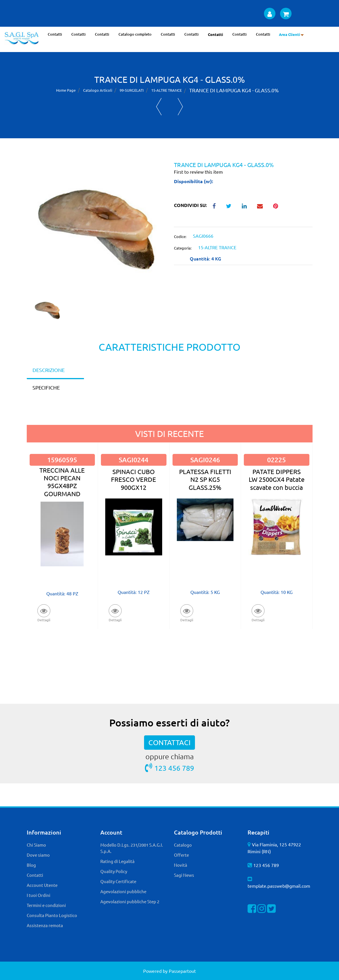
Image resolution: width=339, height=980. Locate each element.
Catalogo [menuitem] (183, 845)
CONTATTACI (169, 742)
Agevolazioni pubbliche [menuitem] (123, 891)
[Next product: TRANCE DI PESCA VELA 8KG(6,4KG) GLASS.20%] (180, 107)
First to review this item (198, 172)
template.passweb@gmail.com (279, 886)
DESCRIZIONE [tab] (49, 370)
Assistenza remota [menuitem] (45, 925)
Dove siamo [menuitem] (38, 855)
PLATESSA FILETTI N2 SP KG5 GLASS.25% (205, 479)
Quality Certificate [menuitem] (118, 881)
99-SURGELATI (132, 90)
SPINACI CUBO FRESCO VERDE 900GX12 (134, 479)
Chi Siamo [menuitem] (36, 845)
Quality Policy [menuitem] (114, 871)
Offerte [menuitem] (181, 855)
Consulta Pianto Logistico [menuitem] (52, 915)
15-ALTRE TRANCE (166, 90)
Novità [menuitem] (181, 865)
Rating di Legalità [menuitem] (117, 861)
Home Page (66, 90)
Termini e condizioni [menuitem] (46, 905)
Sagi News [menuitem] (184, 875)
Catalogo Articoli (98, 90)
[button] (96, 228)
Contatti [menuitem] (55, 34)
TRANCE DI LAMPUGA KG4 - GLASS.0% (234, 90)
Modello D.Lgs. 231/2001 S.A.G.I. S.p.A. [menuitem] (132, 848)
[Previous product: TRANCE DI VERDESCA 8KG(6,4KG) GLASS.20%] (159, 107)
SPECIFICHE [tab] (46, 387)
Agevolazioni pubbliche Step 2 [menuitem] (130, 901)
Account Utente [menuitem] (42, 885)
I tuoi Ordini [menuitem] (39, 895)
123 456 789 (169, 768)
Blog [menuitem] (31, 865)
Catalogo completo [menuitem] (135, 34)
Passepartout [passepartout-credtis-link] (182, 971)
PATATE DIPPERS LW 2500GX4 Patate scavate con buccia (277, 479)
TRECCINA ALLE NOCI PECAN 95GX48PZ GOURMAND (62, 482)
